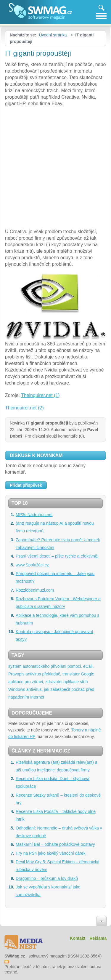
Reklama (98, 938)
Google (87, 674)
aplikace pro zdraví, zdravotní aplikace (44, 682)
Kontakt (78, 938)
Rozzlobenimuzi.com (35, 590)
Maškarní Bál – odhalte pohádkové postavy (55, 844)
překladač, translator (61, 674)
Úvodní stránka (53, 35)
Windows (17, 689)
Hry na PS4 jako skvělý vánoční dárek (51, 853)
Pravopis (16, 674)
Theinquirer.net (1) (40, 395)
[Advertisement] (55, 168)
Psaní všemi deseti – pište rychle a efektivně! (57, 556)
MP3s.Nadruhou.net (34, 515)
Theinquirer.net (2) (24, 408)
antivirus (33, 674)
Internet (37, 697)
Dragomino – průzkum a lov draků (47, 878)
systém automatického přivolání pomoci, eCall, (51, 666)
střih (84, 682)
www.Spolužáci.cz (32, 565)
